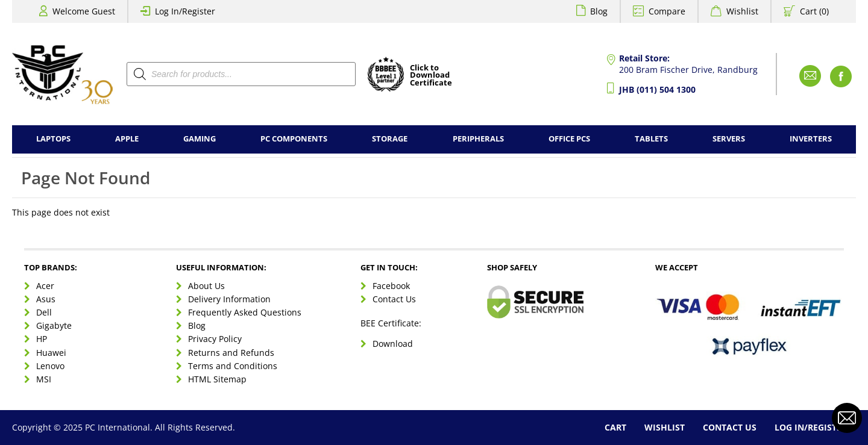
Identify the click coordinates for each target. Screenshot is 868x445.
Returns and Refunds (231, 353)
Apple (127, 139)
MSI (44, 379)
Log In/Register (185, 11)
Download (393, 344)
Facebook (391, 286)
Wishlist (742, 11)
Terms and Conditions (233, 366)
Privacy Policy (215, 339)
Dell (44, 312)
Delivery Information (229, 299)
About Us (206, 286)
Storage (390, 139)
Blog (599, 11)
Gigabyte (54, 325)
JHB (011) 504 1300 (657, 89)
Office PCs (569, 139)
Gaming (200, 139)
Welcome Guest (84, 11)
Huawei (51, 353)
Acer (45, 286)
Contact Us (394, 299)
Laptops (53, 139)
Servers (729, 139)
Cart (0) (814, 11)
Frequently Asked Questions (245, 312)
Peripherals (478, 139)
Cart (615, 427)
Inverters (811, 139)
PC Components (294, 139)
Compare (667, 11)
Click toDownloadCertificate (431, 76)
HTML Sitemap (217, 379)
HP (42, 339)
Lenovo (50, 366)
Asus (46, 299)
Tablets (651, 139)
